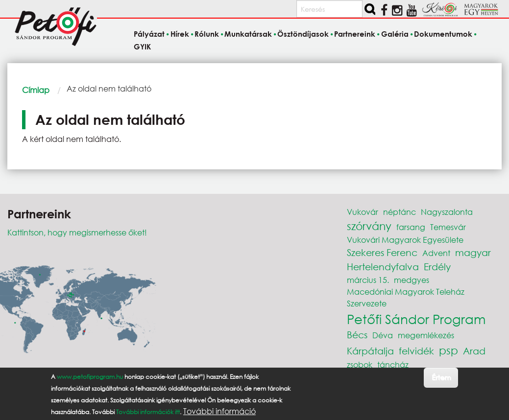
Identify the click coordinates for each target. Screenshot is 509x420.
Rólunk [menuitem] (207, 34)
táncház (393, 364)
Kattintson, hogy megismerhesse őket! (77, 232)
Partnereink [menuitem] (355, 34)
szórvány (369, 226)
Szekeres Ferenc (382, 252)
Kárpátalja (370, 351)
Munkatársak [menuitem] (248, 34)
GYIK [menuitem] (142, 47)
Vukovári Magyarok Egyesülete (405, 240)
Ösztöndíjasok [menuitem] (303, 34)
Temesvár (448, 227)
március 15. (368, 280)
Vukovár (363, 212)
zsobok (360, 364)
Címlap (36, 90)
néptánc (400, 212)
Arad (474, 351)
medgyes (412, 280)
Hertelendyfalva (383, 267)
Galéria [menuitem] (395, 34)
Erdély (437, 267)
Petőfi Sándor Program (416, 319)
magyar (473, 252)
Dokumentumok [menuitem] (443, 34)
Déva (383, 335)
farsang (411, 227)
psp (448, 350)
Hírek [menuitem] (180, 34)
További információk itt (148, 412)
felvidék (416, 351)
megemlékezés (426, 335)
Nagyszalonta (447, 212)
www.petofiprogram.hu (90, 377)
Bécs (357, 335)
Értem (441, 377)
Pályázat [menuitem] (149, 34)
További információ (219, 411)
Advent (436, 253)
